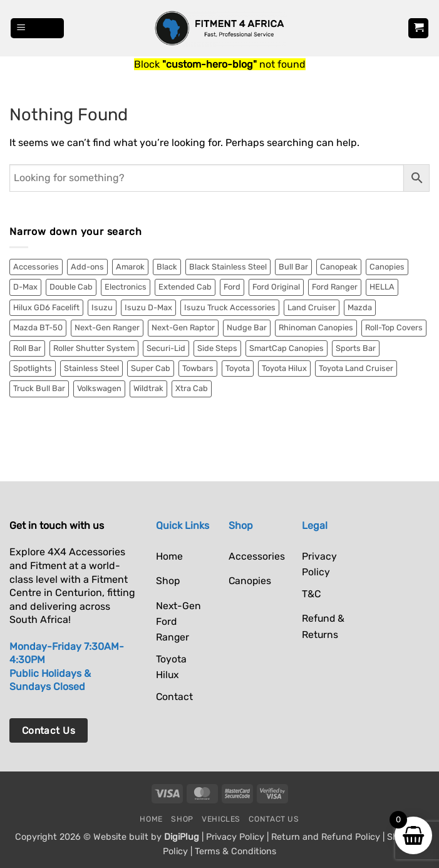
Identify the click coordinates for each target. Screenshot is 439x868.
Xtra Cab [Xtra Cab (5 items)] (192, 388)
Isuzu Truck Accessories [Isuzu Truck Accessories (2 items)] (230, 307)
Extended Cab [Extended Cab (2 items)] (185, 287)
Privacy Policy (235, 837)
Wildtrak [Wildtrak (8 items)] (148, 388)
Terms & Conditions (235, 851)
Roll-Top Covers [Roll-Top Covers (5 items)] (394, 327)
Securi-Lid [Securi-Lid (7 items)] (166, 348)
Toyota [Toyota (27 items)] (238, 368)
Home (151, 819)
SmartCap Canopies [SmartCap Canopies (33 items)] (287, 348)
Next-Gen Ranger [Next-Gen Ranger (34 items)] (107, 327)
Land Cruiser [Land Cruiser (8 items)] (312, 307)
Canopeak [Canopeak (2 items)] (339, 267)
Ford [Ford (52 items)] (232, 287)
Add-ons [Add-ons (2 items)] (87, 267)
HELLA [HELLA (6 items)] (382, 287)
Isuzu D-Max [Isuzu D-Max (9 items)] (148, 307)
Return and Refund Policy (326, 837)
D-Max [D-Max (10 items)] (25, 287)
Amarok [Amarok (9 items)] (130, 267)
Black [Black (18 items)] (167, 267)
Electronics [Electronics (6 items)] (126, 287)
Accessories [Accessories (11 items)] (36, 267)
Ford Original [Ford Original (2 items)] (276, 287)
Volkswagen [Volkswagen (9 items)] (99, 388)
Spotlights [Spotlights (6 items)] (33, 368)
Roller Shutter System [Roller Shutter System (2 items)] (94, 348)
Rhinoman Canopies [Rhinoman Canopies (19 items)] (316, 327)
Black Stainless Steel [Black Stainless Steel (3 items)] (228, 267)
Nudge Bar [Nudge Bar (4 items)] (247, 327)
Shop (182, 819)
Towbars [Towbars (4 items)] (198, 368)
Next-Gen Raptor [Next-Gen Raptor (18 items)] (183, 327)
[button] (38, 29)
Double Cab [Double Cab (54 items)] (71, 287)
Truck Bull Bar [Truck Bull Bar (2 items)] (39, 388)
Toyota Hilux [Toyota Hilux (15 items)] (284, 368)
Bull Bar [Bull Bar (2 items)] (293, 267)
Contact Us (274, 819)
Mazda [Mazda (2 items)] (360, 307)
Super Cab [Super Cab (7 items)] (151, 368)
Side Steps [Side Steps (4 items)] (217, 348)
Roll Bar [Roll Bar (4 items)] (27, 348)
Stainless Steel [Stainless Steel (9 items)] (91, 368)
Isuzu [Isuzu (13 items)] (102, 307)
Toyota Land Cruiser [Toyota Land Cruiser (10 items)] (356, 368)
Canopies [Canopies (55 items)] (387, 267)
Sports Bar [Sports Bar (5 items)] (356, 348)
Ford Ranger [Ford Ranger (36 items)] (335, 287)
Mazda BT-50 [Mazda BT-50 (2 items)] (38, 327)
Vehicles (221, 819)
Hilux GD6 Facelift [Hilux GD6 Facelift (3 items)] (46, 307)
